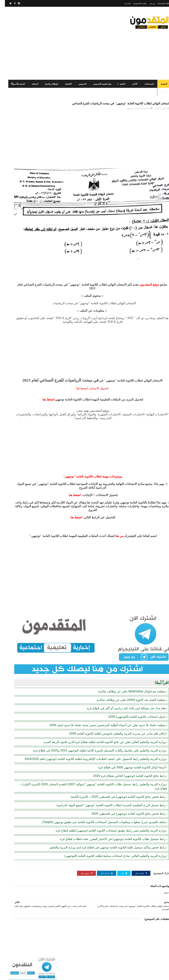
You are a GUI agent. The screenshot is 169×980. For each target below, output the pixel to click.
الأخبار (130, 80)
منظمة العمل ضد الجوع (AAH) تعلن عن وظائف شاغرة (126, 671)
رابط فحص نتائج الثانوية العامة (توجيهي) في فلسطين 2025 (124, 805)
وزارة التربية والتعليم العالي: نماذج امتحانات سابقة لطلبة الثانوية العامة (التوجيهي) (110, 863)
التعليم (117, 80)
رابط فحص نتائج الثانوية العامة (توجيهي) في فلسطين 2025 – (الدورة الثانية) (113, 784)
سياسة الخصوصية (135, 3)
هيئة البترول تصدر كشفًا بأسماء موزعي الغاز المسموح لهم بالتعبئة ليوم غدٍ (19, 271)
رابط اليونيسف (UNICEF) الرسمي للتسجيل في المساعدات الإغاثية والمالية (21, 286)
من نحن (147, 3)
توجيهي (125, 112)
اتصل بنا (123, 3)
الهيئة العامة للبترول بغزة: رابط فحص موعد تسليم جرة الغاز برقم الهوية (19, 192)
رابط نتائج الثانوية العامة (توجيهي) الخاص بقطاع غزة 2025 (125, 763)
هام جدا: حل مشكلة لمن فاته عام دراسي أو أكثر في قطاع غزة (121, 679)
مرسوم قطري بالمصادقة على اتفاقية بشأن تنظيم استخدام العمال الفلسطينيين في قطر (20, 176)
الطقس (159, 88)
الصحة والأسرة (14, 80)
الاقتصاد (63, 80)
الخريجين (77, 80)
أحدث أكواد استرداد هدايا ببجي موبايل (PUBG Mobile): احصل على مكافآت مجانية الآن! (19, 222)
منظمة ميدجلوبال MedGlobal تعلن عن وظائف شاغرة (127, 662)
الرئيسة (159, 80)
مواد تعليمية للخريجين (97, 80)
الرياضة (30, 80)
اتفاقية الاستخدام (159, 3)
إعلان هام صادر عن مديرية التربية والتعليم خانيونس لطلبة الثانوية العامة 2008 (112, 709)
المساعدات (144, 80)
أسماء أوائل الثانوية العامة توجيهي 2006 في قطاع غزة (127, 755)
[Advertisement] (65, 46)
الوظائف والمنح (47, 80)
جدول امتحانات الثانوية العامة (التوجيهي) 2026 (132, 688)
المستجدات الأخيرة (137, 112)
